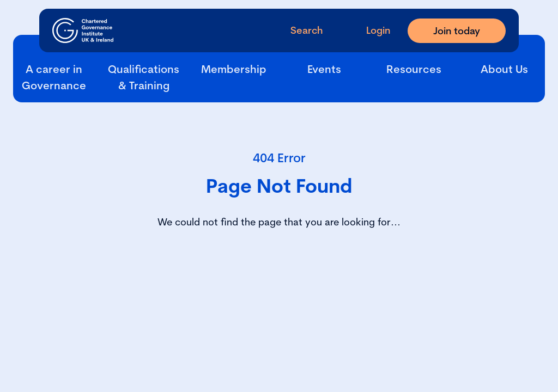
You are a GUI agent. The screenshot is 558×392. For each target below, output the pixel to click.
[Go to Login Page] (369, 30)
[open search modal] (298, 30)
